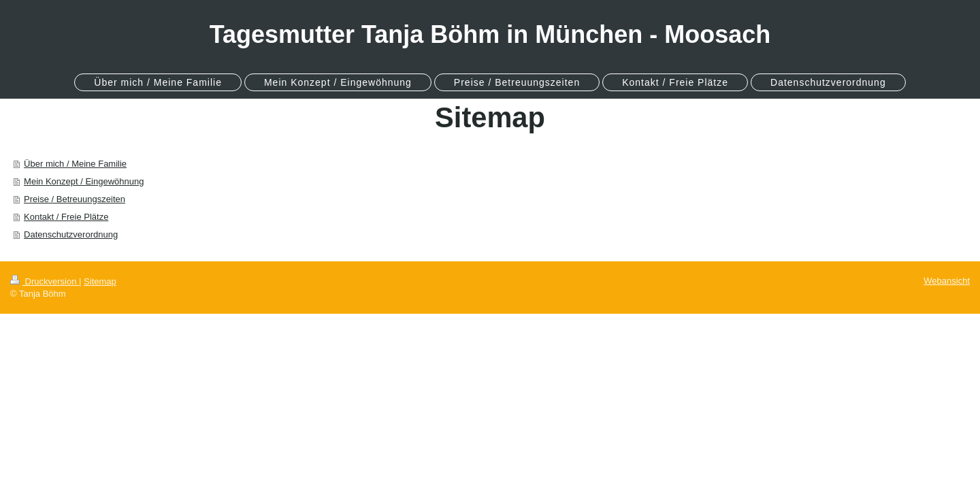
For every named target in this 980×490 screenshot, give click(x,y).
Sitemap (100, 281)
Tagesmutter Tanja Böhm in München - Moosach (490, 34)
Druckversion (45, 281)
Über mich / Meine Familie (75, 164)
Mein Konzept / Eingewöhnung (84, 181)
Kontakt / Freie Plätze (66, 217)
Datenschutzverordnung (71, 234)
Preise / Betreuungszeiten (75, 199)
